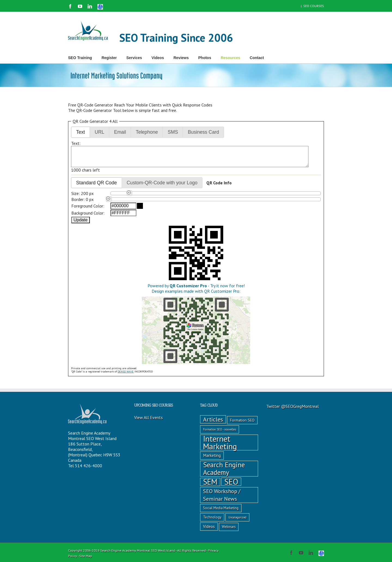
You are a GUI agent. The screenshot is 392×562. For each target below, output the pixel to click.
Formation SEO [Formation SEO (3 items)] (242, 420)
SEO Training (80, 58)
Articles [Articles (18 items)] (213, 419)
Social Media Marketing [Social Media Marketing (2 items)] (221, 508)
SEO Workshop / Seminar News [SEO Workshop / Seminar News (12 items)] (222, 495)
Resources (231, 58)
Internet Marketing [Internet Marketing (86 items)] (220, 442)
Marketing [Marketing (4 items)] (212, 455)
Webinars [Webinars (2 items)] (229, 527)
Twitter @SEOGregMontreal (293, 406)
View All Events (148, 417)
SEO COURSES (314, 6)
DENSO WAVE (126, 372)
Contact (257, 58)
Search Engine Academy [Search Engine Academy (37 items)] (224, 469)
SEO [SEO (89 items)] (231, 482)
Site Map (86, 556)
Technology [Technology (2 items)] (212, 517)
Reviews (181, 58)
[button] (80, 132)
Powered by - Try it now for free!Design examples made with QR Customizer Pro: (196, 291)
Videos (158, 58)
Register (109, 58)
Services (134, 58)
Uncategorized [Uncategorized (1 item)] (237, 517)
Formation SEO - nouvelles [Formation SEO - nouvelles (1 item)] (220, 429)
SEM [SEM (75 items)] (210, 482)
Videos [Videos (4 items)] (209, 526)
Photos (205, 58)
